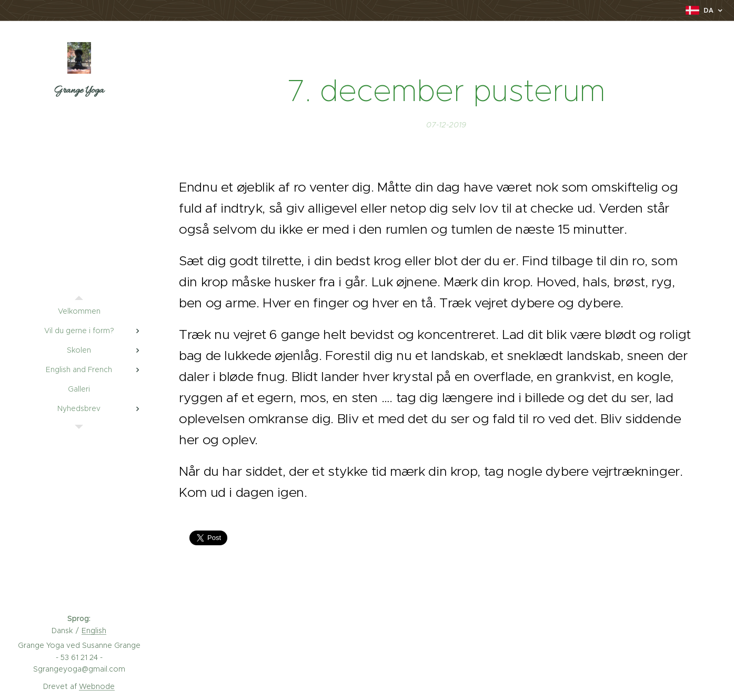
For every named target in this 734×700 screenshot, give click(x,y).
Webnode (97, 686)
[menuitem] (79, 311)
